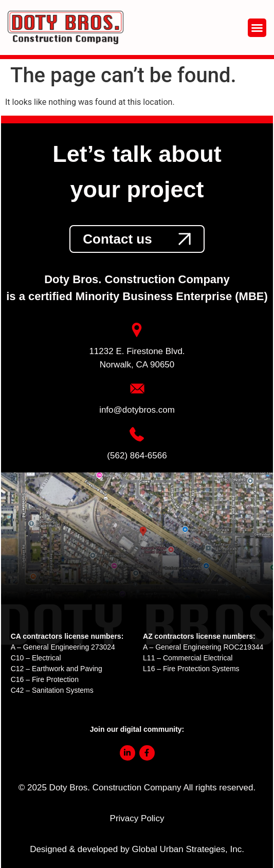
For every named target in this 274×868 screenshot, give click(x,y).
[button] (257, 28)
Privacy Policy (137, 818)
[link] (137, 239)
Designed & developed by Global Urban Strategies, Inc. (137, 849)
